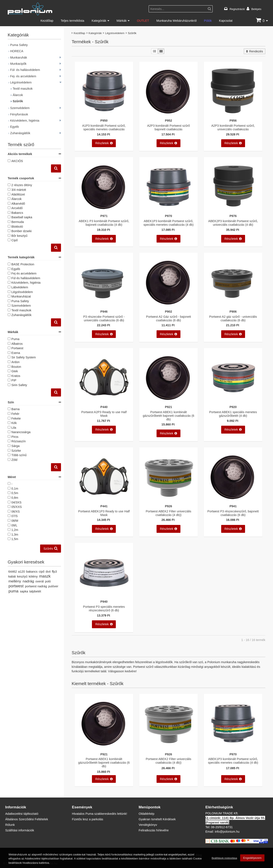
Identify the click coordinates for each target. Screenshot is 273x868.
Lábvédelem (20, 287)
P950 (104, 120)
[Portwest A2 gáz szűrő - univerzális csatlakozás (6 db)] (233, 307)
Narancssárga (21, 432)
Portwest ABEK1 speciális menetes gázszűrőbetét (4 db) (233, 414)
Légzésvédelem (115, 33)
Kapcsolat (226, 21)
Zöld (14, 460)
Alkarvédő (18, 203)
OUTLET (143, 21)
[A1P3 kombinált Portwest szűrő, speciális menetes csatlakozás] (104, 116)
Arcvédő (17, 208)
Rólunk (10, 825)
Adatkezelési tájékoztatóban (42, 859)
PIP (14, 380)
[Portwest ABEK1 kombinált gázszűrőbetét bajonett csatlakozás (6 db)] (168, 402)
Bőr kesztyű (19, 236)
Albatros (17, 344)
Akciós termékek (34, 154)
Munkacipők (18, 64)
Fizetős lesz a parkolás (87, 819)
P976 (233, 216)
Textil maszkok (23, 88)
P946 (104, 311)
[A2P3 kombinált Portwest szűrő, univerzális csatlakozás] (233, 116)
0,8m (15, 498)
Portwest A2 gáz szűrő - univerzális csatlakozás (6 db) (233, 318)
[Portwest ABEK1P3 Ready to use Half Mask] (104, 501)
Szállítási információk (20, 830)
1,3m (15, 534)
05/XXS (17, 507)
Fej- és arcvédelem (23, 76)
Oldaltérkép (147, 814)
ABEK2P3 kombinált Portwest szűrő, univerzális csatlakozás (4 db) (233, 223)
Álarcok (18, 95)
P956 (233, 120)
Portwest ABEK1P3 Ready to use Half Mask (104, 513)
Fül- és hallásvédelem (25, 70)
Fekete (16, 418)
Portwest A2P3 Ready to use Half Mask (104, 414)
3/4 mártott (19, 190)
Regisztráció (237, 9)
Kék (14, 423)
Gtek (15, 371)
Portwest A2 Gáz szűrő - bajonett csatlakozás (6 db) (168, 318)
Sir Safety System (23, 357)
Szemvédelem (20, 108)
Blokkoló (17, 226)
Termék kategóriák (34, 257)
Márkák (121, 21)
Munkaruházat (21, 296)
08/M (15, 521)
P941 (233, 506)
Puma (15, 339)
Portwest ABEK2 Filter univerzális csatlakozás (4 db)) (168, 513)
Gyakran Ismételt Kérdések (157, 819)
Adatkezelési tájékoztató (22, 814)
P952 (168, 120)
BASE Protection (23, 264)
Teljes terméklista (72, 21)
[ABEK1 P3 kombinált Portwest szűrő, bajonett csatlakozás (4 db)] (104, 211)
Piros (15, 437)
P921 (168, 407)
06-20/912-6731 (222, 827)
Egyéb (14, 127)
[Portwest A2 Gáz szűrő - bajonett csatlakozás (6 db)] (168, 307)
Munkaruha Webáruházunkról (176, 21)
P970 (168, 216)
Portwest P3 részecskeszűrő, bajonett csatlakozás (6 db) (233, 513)
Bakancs (17, 213)
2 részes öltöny (22, 185)
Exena (16, 353)
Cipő (15, 240)
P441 (104, 506)
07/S (15, 516)
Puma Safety (19, 45)
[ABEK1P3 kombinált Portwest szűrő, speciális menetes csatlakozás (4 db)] (168, 211)
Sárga (15, 446)
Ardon (15, 362)
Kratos (16, 376)
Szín (34, 402)
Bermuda (17, 222)
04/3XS (16, 502)
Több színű (19, 455)
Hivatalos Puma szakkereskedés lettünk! (99, 814)
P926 (168, 506)
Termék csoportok (34, 178)
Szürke (16, 451)
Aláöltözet (18, 194)
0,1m (15, 488)
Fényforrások (19, 114)
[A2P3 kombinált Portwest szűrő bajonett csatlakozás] (168, 116)
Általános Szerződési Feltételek (27, 819)
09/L (14, 525)
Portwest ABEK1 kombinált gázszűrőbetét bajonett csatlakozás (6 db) (168, 416)
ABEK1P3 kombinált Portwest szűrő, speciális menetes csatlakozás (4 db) (168, 223)
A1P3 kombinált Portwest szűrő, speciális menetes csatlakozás (104, 127)
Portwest (17, 348)
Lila (14, 428)
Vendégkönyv (148, 825)
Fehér (15, 414)
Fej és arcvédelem (24, 273)
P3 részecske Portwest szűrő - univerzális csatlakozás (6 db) (104, 318)
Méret (34, 477)
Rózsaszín (18, 441)
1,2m (15, 530)
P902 (168, 311)
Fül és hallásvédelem (26, 278)
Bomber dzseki (21, 231)
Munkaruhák (18, 57)
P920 (233, 407)
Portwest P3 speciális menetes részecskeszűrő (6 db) (104, 608)
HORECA (17, 51)
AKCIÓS (17, 161)
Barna (15, 409)
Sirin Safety (19, 385)
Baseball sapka (22, 217)
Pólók (208, 21)
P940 (104, 601)
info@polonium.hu (227, 831)
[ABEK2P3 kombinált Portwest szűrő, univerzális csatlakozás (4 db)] (233, 211)
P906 (233, 311)
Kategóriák (99, 21)
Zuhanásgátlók (20, 133)
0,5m (15, 493)
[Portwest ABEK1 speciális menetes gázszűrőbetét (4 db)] (233, 402)
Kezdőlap (47, 21)
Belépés (256, 9)
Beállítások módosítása (224, 858)
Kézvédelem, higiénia (25, 120)
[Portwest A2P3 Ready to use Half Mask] (104, 402)
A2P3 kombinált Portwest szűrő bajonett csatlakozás (168, 127)
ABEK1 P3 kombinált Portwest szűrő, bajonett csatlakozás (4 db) (104, 223)
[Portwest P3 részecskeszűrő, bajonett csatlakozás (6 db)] (233, 501)
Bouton (16, 367)
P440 (104, 407)
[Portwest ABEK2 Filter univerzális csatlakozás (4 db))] (168, 501)
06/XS (15, 511)
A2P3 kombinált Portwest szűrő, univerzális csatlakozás (233, 127)
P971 (104, 216)
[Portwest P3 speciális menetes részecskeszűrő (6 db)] (104, 597)
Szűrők (18, 101)
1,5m (15, 539)
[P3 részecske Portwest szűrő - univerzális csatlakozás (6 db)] (104, 307)
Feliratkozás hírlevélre (154, 830)
